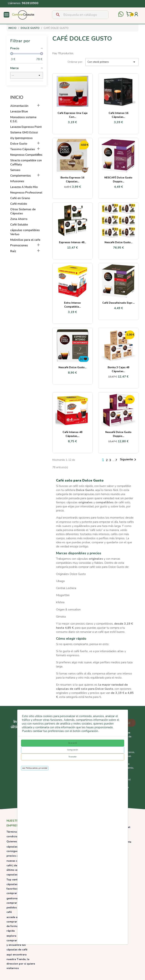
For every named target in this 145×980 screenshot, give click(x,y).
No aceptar (73, 757)
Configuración (73, 750)
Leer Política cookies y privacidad (35, 768)
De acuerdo (72, 743)
